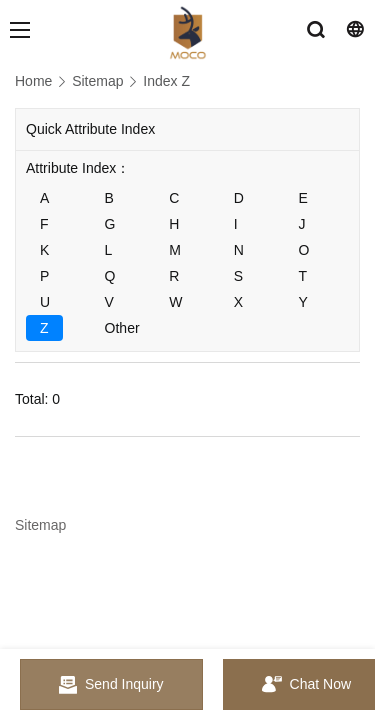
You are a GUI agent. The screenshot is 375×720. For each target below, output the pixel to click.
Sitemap (97, 81)
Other (122, 328)
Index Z (166, 81)
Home (33, 81)
